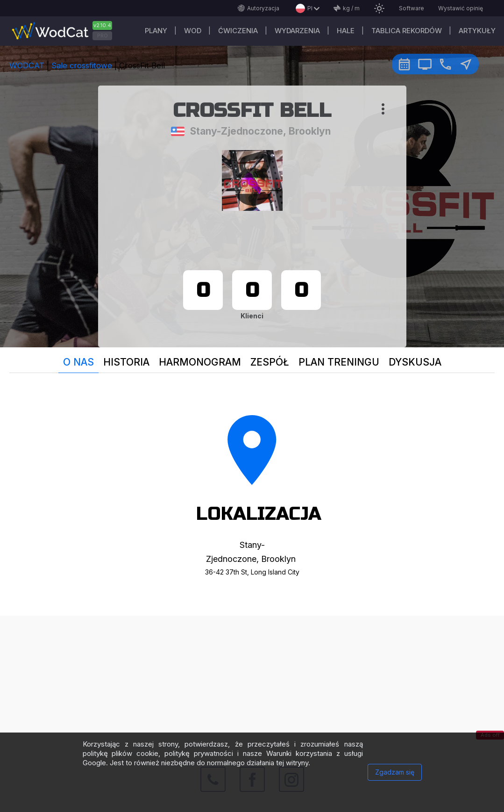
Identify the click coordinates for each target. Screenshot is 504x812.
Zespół (270, 362)
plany (156, 31)
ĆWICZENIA (238, 31)
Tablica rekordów (407, 31)
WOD (193, 31)
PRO (103, 36)
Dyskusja (415, 362)
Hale (346, 31)
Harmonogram (200, 362)
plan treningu (339, 362)
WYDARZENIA (297, 31)
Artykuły (477, 31)
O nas (78, 362)
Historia (126, 362)
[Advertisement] (252, 681)
